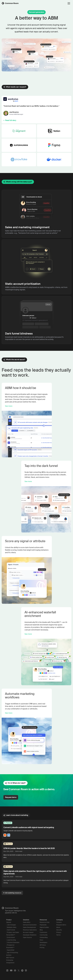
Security (59, 930)
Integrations (10, 963)
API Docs (43, 945)
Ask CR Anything (12, 953)
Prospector (11, 945)
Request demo (11, 797)
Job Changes (11, 925)
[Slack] (15, 970)
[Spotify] (22, 970)
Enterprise (10, 960)
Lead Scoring (11, 940)
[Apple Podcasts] (26, 970)
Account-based (28, 932)
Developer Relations (30, 935)
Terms (58, 935)
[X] (19, 970)
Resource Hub (44, 922)
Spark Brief (11, 950)
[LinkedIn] (7, 970)
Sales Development (29, 927)
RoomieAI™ (10, 948)
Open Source (27, 937)
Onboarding (44, 937)
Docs (41, 940)
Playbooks (43, 925)
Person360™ (11, 935)
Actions (9, 955)
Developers (43, 942)
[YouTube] (11, 970)
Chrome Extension (13, 942)
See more (9, 406)
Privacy (59, 932)
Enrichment (11, 937)
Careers (59, 922)
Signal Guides (44, 927)
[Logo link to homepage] (36, 908)
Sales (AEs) (27, 922)
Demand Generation (30, 925)
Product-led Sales (13, 932)
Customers (43, 932)
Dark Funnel (11, 930)
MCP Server (10, 958)
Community (44, 935)
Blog (41, 930)
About (58, 927)
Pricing (42, 948)
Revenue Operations (30, 930)
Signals (9, 922)
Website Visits (12, 927)
